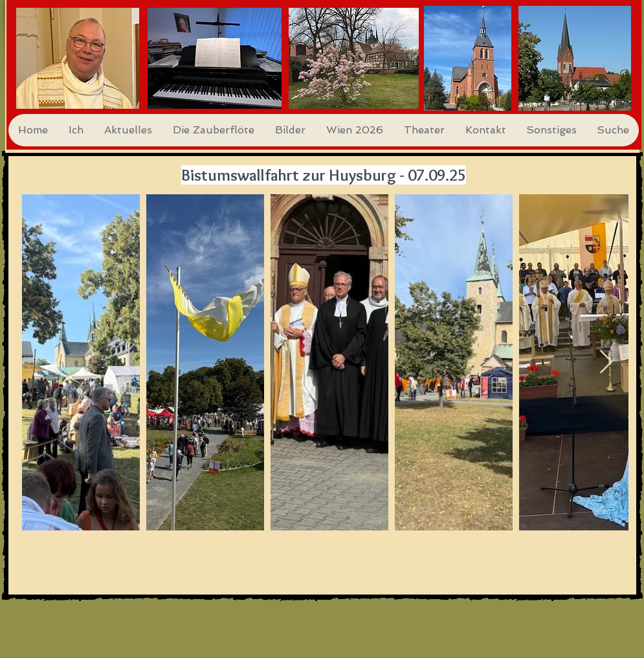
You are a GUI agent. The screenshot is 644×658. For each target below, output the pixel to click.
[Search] (626, 75)
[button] (76, 130)
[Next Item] (606, 362)
